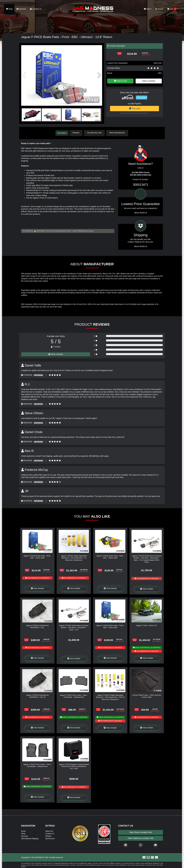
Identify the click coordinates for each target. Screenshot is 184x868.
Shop (9, 9)
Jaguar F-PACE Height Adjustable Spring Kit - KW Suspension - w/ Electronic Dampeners (74, 557)
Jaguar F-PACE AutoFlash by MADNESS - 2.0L (37, 626)
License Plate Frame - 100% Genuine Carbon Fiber (147, 696)
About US (49, 830)
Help (148, 9)
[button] (99, 75)
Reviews (77, 133)
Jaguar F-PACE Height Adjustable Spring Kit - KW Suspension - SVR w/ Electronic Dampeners (110, 697)
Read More (141, 212)
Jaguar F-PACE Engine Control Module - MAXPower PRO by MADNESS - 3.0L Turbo (74, 766)
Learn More (142, 97)
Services (21, 9)
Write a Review (56, 354)
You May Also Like (96, 133)
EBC (160, 73)
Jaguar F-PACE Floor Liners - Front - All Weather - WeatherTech (37, 765)
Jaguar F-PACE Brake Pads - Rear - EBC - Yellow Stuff (110, 556)
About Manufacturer (119, 133)
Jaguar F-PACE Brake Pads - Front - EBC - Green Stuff (110, 626)
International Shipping (30, 838)
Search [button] (159, 9)
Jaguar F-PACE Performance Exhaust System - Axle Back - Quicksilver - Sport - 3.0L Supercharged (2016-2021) (147, 558)
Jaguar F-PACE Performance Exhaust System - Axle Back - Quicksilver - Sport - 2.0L (74, 627)
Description (62, 133)
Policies (48, 836)
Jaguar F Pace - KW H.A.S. (147, 625)
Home (23, 830)
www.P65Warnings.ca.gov (83, 230)
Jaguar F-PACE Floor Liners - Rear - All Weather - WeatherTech (74, 696)
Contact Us (36, 9)
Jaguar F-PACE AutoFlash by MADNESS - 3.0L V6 (37, 696)
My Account (50, 838)
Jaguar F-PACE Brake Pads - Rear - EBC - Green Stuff (37, 556)
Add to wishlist (149, 81)
